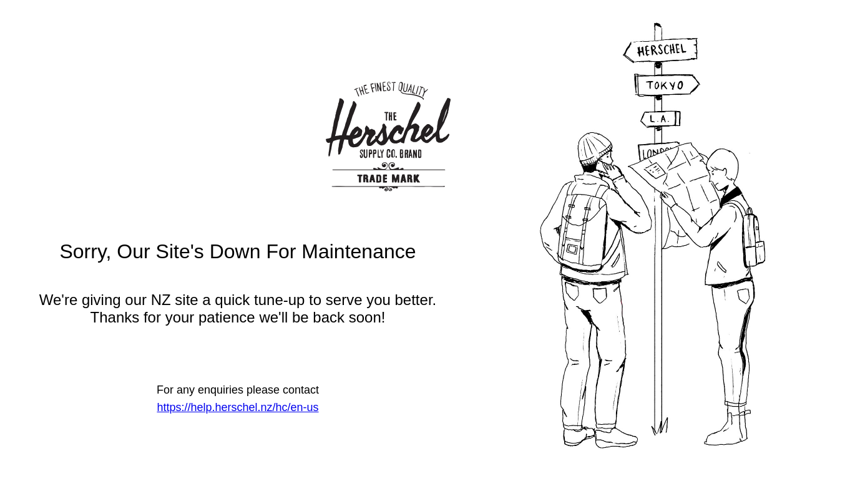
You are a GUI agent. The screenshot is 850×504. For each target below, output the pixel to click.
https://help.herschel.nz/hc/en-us (237, 407)
